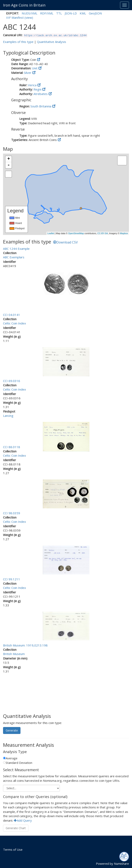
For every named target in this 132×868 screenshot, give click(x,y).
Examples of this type (18, 42)
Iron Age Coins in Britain (24, 5)
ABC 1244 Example (16, 249)
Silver (28, 73)
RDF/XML (47, 13)
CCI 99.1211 (12, 579)
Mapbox (124, 233)
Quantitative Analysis (52, 42)
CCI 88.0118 (12, 447)
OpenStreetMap (76, 233)
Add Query (23, 820)
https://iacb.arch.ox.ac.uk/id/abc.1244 (55, 35)
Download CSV (65, 242)
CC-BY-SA (103, 233)
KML (83, 13)
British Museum (14, 654)
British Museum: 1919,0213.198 (25, 645)
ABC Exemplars (14, 257)
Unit (35, 68)
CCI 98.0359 (12, 513)
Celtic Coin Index (14, 323)
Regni (37, 89)
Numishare (121, 864)
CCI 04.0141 (12, 315)
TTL (59, 13)
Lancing (8, 416)
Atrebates (41, 94)
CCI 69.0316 (12, 381)
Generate (12, 730)
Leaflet (51, 233)
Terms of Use (13, 849)
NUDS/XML (30, 13)
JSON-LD (71, 13)
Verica (32, 85)
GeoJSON (95, 13)
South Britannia (41, 106)
